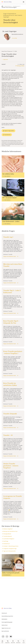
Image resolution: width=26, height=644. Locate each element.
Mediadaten (4, 619)
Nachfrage (6, 541)
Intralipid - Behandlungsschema (11, 546)
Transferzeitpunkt (7, 536)
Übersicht (6, 60)
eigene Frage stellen (9, 131)
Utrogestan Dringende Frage (10, 549)
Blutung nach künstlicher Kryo (10, 531)
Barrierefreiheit (5, 631)
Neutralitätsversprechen (7, 616)
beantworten (8, 135)
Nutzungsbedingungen (7, 622)
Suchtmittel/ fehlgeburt (9, 539)
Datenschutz (5, 625)
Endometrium (7, 544)
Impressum (4, 613)
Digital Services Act (6, 628)
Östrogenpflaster (7, 534)
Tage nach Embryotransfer (9, 551)
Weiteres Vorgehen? (8, 529)
